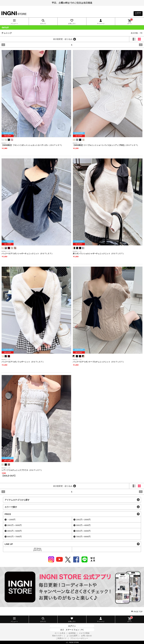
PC (82, 630)
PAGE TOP (138, 612)
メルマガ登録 (84, 633)
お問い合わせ (86, 636)
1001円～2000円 (83, 520)
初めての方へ (58, 636)
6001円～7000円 (14, 537)
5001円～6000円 (83, 531)
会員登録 (72, 633)
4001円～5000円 (14, 531)
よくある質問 (72, 636)
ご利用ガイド (61, 638)
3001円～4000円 (83, 525)
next (134, 45)
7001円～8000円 (83, 537)
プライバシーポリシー (79, 638)
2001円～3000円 (14, 525)
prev (10, 45)
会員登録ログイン (138, 13)
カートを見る (60, 633)
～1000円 (11, 520)
